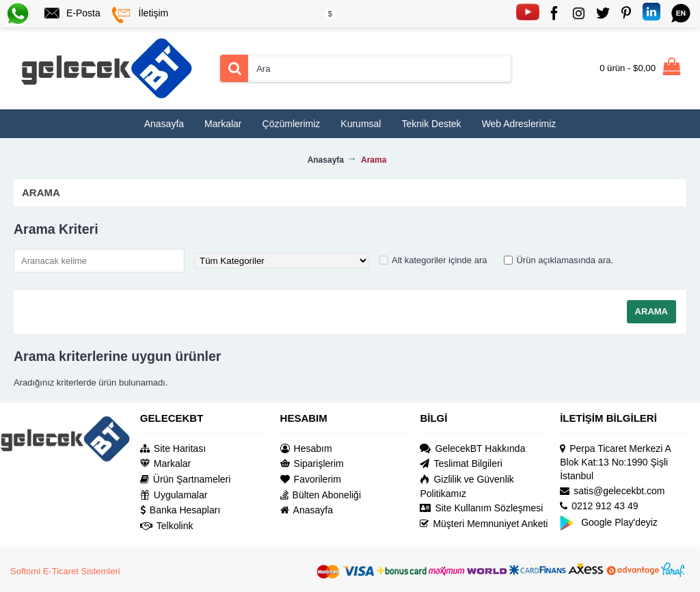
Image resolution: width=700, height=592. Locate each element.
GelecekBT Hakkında (472, 449)
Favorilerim (311, 480)
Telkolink (167, 526)
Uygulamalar (174, 495)
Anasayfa (307, 510)
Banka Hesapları (180, 510)
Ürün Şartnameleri (186, 480)
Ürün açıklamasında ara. (565, 260)
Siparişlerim (312, 464)
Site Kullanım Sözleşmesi (481, 508)
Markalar (165, 464)
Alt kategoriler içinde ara (439, 260)
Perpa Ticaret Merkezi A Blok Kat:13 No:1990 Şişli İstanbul (615, 462)
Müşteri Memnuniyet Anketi (484, 524)
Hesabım (306, 449)
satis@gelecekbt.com (612, 491)
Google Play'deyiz (609, 522)
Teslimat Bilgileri (461, 464)
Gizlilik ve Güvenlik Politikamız (467, 486)
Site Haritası (173, 449)
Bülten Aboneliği (321, 495)
